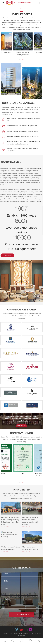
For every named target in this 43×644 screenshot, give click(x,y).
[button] (19, 59)
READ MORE (7, 255)
